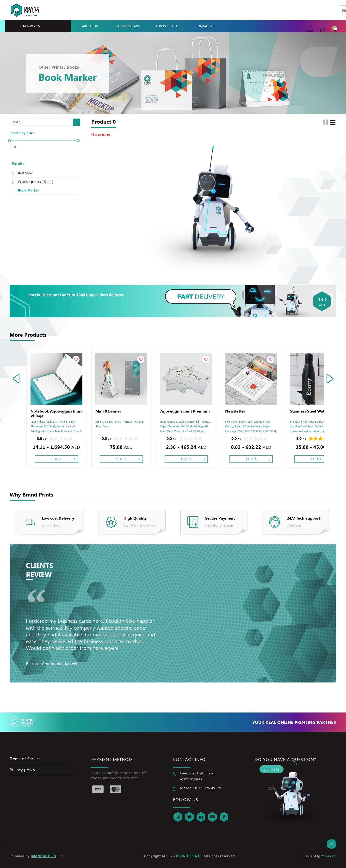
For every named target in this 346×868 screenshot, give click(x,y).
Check (57, 459)
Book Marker (29, 190)
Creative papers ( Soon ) (36, 182)
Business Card (128, 26)
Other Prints (51, 67)
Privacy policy (22, 770)
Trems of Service (25, 759)
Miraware (329, 856)
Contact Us (205, 26)
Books (73, 67)
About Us (90, 26)
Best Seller (25, 173)
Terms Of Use (167, 26)
